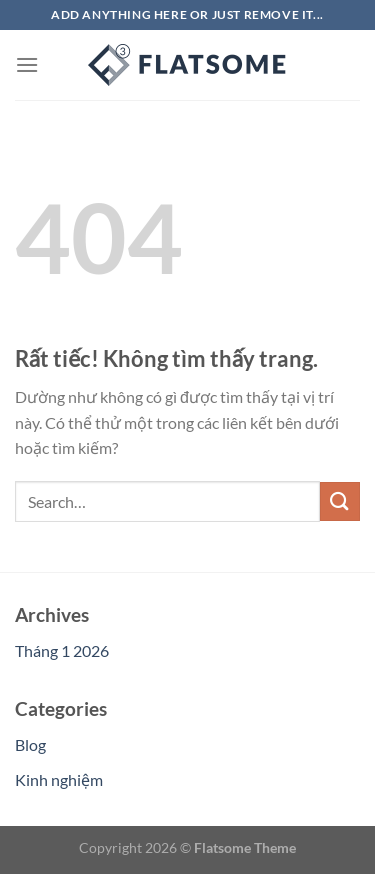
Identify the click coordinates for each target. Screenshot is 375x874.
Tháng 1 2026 (62, 650)
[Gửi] (340, 501)
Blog (30, 744)
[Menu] (27, 64)
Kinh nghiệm (59, 779)
